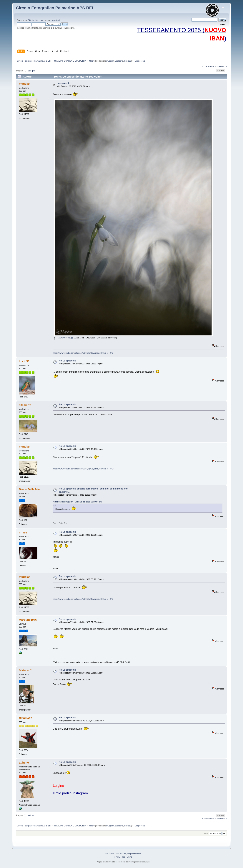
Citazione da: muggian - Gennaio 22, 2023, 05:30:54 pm (78, 502)
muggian (110, 61)
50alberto (119, 61)
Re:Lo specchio (68, 361)
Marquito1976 (28, 620)
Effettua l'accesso (36, 20)
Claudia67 (25, 718)
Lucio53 (128, 61)
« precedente (208, 66)
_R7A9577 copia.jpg (64, 338)
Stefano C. (26, 670)
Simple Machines (134, 854)
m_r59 (23, 532)
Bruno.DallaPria (29, 489)
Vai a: (206, 833)
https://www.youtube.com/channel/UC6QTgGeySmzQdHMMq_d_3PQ (83, 353)
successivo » (221, 66)
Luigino (24, 763)
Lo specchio (64, 83)
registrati (56, 20)
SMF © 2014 (121, 854)
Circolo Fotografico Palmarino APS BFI (54, 8)
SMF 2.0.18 (109, 854)
